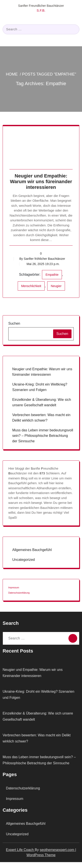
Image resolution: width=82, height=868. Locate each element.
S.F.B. (41, 10)
